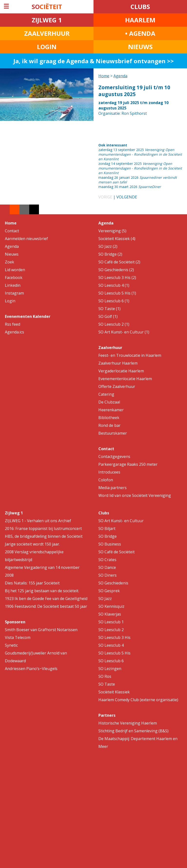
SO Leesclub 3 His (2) (117, 277)
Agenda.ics (14, 332)
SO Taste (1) (109, 309)
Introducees (109, 472)
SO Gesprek (109, 591)
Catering (106, 394)
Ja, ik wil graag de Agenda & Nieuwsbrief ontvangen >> (94, 61)
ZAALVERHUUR (47, 33)
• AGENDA (140, 33)
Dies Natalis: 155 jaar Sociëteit (32, 583)
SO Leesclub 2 (111, 630)
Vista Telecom (18, 637)
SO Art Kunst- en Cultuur (121, 521)
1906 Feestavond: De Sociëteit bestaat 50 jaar (46, 606)
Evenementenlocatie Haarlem (125, 379)
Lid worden (15, 270)
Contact (12, 231)
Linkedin (13, 285)
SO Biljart (107, 528)
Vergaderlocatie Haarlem (121, 371)
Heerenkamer (111, 410)
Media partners (112, 488)
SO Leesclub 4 (111, 645)
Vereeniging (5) (112, 231)
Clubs (104, 513)
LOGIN (47, 47)
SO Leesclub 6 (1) (114, 301)
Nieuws (12, 254)
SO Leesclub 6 (111, 661)
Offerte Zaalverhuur (117, 386)
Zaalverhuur (110, 348)
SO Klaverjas (110, 614)
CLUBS (140, 7)
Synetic (11, 645)
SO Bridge (108, 536)
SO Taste (107, 684)
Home (104, 76)
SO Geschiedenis (113, 583)
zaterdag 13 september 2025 (140, 154)
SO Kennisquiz (111, 606)
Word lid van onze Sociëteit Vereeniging (135, 495)
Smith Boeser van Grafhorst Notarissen (41, 630)
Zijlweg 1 (14, 513)
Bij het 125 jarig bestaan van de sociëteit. (42, 591)
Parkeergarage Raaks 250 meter (128, 464)
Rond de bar (109, 425)
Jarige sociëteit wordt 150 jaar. (32, 544)
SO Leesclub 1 (111, 622)
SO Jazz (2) (108, 246)
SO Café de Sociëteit (117, 552)
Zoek (9, 262)
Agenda (120, 76)
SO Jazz (105, 599)
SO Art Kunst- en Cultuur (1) (124, 332)
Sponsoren (15, 622)
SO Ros (105, 676)
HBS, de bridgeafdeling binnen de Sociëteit (44, 536)
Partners (107, 715)
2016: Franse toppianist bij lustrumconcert (43, 528)
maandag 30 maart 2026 (130, 187)
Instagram (14, 293)
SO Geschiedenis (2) (116, 270)
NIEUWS (140, 47)
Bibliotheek (109, 418)
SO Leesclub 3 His (114, 637)
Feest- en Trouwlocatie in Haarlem (130, 355)
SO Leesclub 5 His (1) (117, 293)
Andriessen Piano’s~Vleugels (31, 669)
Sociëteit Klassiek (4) (117, 239)
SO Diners (108, 575)
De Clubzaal (109, 402)
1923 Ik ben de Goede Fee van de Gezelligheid (46, 599)
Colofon (106, 480)
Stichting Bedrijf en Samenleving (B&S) (133, 731)
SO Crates (107, 560)
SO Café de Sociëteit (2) (119, 262)
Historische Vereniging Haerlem (128, 723)
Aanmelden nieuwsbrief (26, 239)
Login (10, 301)
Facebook (14, 277)
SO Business (110, 544)
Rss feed (13, 324)
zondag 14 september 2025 (140, 168)
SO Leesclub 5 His (114, 653)
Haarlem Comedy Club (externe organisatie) (138, 700)
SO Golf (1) (108, 316)
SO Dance (107, 567)
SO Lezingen (110, 669)
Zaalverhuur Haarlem (118, 363)
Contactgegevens (114, 456)
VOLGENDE (127, 197)
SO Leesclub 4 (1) (114, 285)
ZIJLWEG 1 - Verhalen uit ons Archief (38, 521)
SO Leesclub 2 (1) (114, 324)
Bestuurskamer (113, 433)
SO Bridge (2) (110, 254)
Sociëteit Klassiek (114, 692)
